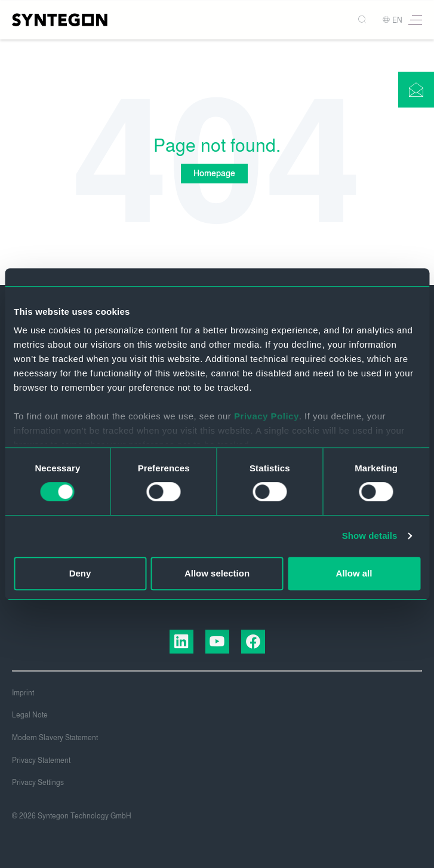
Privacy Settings (38, 783)
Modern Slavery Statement (55, 738)
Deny (80, 573)
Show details (370, 536)
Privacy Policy (267, 416)
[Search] (363, 20)
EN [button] (392, 20)
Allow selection (217, 573)
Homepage (214, 174)
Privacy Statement (41, 760)
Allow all (354, 573)
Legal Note (30, 715)
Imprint (23, 693)
